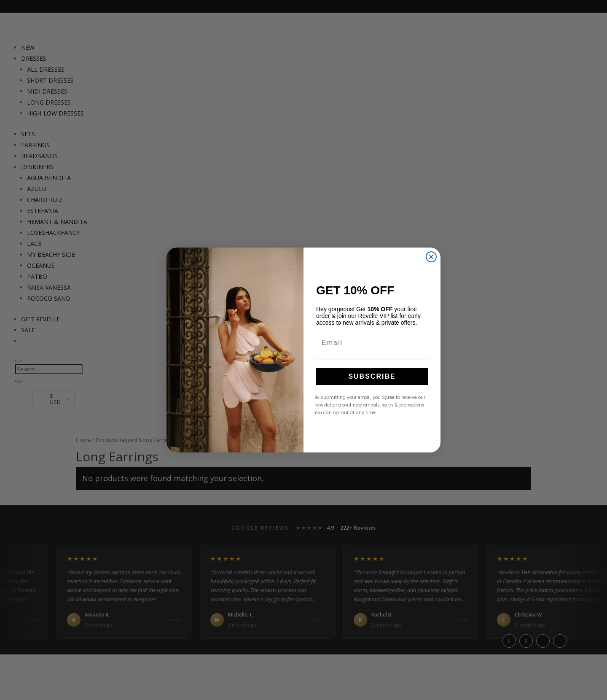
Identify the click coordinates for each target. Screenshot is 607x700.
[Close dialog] (431, 257)
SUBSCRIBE (372, 376)
